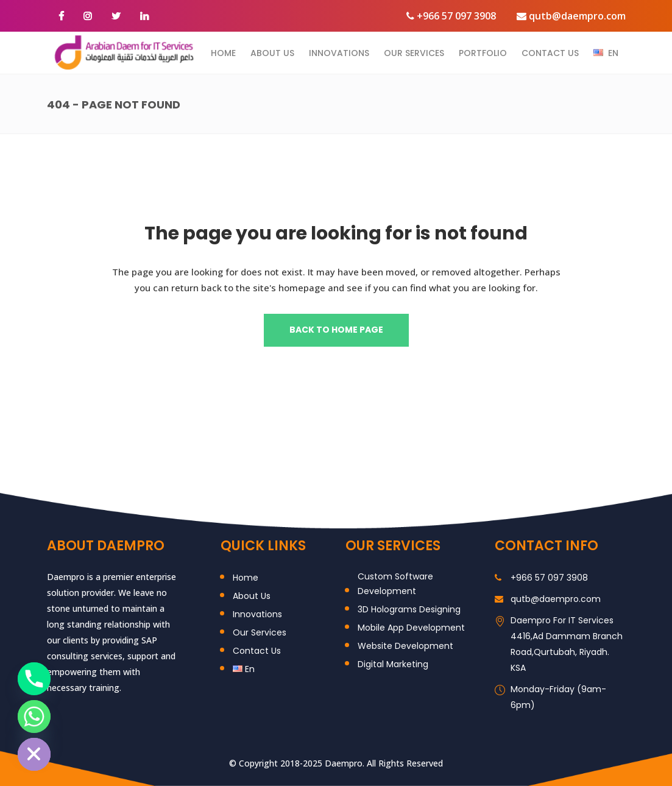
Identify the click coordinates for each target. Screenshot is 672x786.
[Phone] (34, 679)
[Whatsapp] (34, 717)
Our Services (260, 632)
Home (246, 578)
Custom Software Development (395, 584)
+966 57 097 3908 (451, 16)
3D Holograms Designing (409, 609)
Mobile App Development (411, 628)
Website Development (405, 646)
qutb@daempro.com (571, 16)
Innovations (257, 614)
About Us (252, 596)
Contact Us (257, 651)
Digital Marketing (393, 664)
